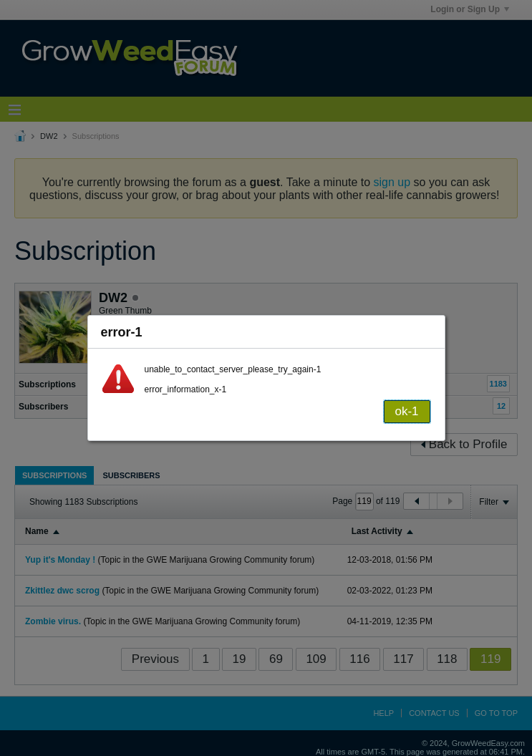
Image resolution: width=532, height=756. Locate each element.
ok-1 (406, 411)
